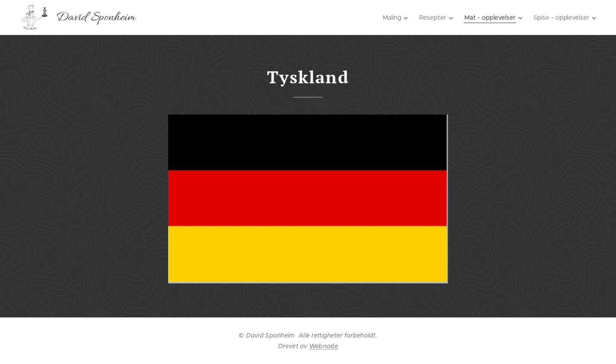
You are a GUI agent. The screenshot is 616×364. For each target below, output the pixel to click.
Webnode (324, 346)
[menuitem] (390, 18)
